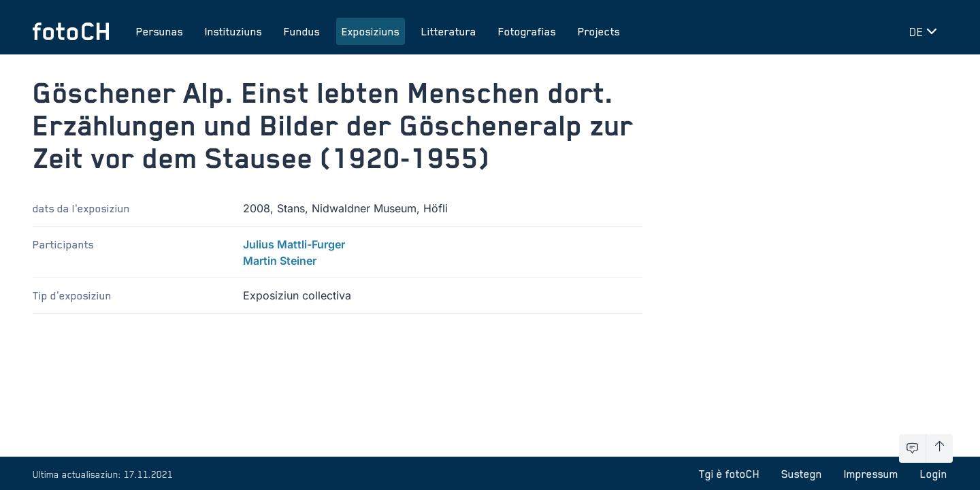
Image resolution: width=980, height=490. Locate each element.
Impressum (871, 474)
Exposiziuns (371, 31)
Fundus (302, 31)
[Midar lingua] (926, 31)
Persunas (160, 31)
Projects (599, 31)
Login (934, 474)
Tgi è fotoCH (729, 474)
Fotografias (527, 31)
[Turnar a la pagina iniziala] (71, 31)
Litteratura (449, 31)
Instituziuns (233, 31)
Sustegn (802, 474)
